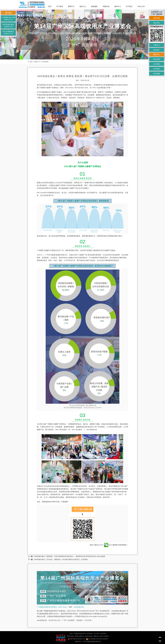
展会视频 (157, 74)
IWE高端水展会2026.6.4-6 (8, 26)
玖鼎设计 (106, 636)
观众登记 (157, 23)
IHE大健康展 (111, 545)
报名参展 (157, 18)
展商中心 (71, 6)
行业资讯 (157, 64)
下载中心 (157, 45)
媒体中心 (118, 6)
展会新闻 (45, 62)
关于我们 (129, 6)
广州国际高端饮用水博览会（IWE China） (53, 607)
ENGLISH (141, 6)
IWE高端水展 (79, 607)
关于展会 (60, 6)
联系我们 (104, 634)
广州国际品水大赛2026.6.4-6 (8, 19)
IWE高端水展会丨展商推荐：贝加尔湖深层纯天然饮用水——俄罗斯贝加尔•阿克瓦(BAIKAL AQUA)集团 (70, 556)
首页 (50, 6)
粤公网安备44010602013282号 (97, 639)
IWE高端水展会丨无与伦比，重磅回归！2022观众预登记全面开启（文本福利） (62, 559)
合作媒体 (157, 69)
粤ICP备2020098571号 (76, 639)
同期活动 (106, 6)
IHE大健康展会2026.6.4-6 (8, 33)
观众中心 (83, 6)
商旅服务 (94, 6)
